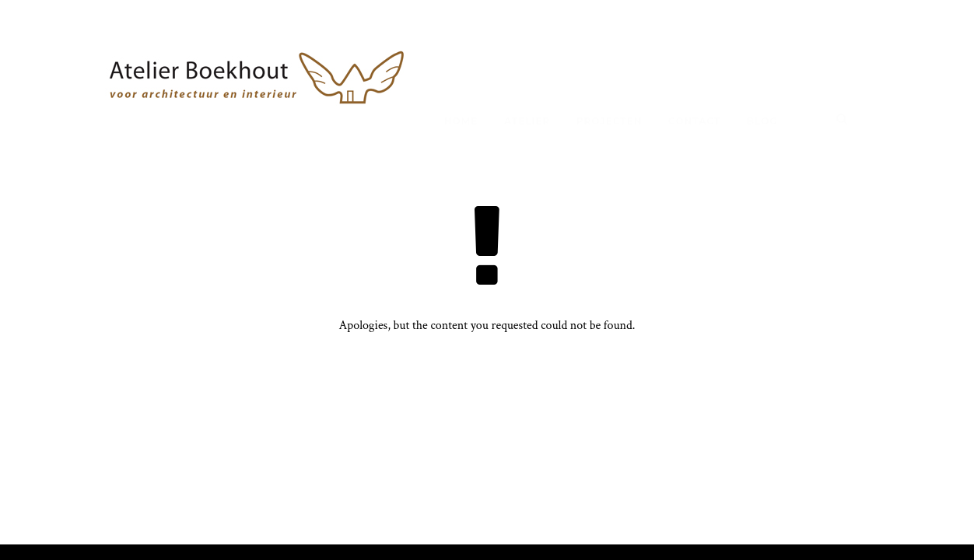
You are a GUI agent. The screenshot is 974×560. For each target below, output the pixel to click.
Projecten (610, 121)
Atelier (527, 121)
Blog (762, 121)
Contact (694, 121)
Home (461, 121)
